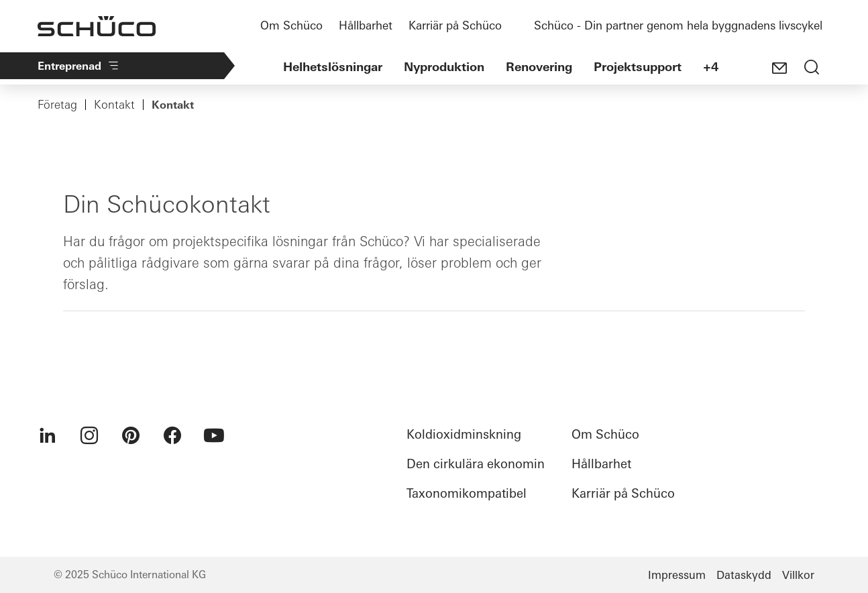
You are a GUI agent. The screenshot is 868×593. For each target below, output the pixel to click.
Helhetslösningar (333, 67)
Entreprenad (79, 66)
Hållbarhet (366, 25)
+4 (711, 67)
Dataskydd (744, 575)
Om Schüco (291, 25)
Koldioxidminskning (464, 434)
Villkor (798, 575)
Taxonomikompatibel (467, 493)
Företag (57, 105)
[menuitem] (48, 435)
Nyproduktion (444, 67)
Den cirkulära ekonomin (476, 464)
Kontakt (114, 105)
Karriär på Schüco (455, 25)
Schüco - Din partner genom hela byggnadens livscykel (678, 25)
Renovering (539, 67)
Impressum (677, 575)
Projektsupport (638, 67)
